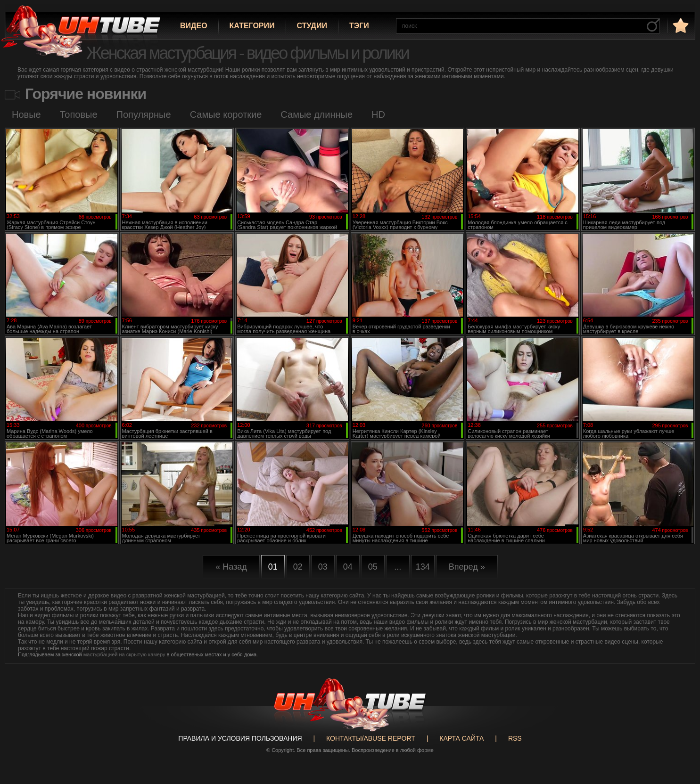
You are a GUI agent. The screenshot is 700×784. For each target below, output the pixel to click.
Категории (252, 26)
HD (378, 114)
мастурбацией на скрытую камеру (124, 654)
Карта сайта (461, 738)
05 (373, 567)
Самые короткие (226, 114)
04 (348, 567)
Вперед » (467, 567)
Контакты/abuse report (371, 738)
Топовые (79, 114)
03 (323, 567)
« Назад (231, 567)
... (398, 567)
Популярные (144, 114)
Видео (194, 26)
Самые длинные (317, 114)
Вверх (679, 739)
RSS (515, 738)
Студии (312, 26)
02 (298, 567)
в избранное (680, 25)
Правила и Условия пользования (240, 738)
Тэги (359, 26)
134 (423, 567)
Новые (26, 114)
